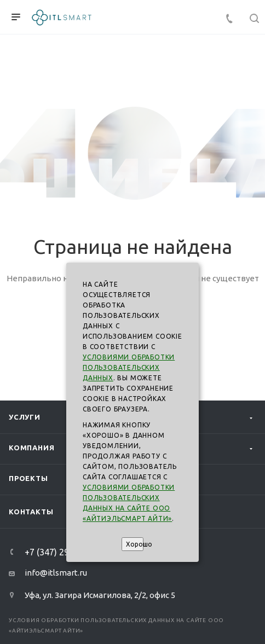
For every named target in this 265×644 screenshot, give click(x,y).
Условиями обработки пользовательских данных (129, 367)
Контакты (31, 512)
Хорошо (135, 544)
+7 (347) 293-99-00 (62, 552)
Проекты (28, 478)
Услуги (25, 417)
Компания (31, 448)
